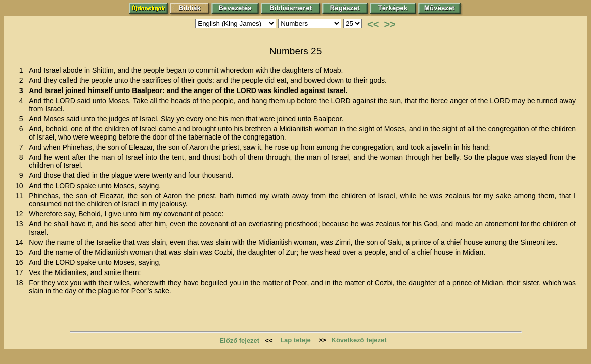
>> (390, 24)
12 (21, 214)
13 (21, 224)
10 (21, 186)
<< (373, 24)
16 (21, 262)
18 (21, 283)
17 (21, 272)
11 (21, 196)
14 (21, 242)
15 (21, 252)
